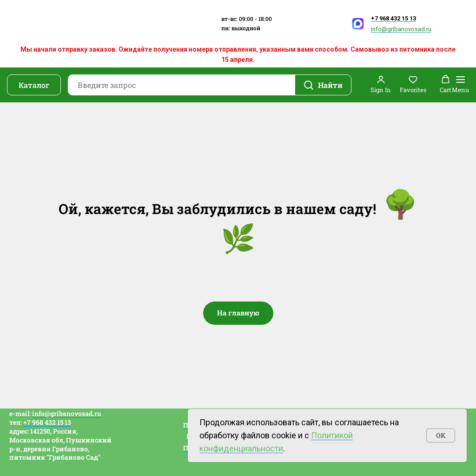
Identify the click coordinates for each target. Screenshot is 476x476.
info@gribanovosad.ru (401, 29)
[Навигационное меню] (460, 85)
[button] (381, 84)
